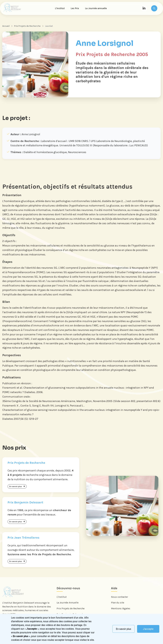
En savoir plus (124, 629)
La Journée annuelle (96, 9)
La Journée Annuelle (68, 604)
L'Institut (62, 598)
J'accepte (148, 629)
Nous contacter (120, 598)
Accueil (6, 26)
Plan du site (118, 604)
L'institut (60, 9)
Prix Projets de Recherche (27, 26)
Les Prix (75, 9)
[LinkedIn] (144, 9)
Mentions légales (121, 610)
